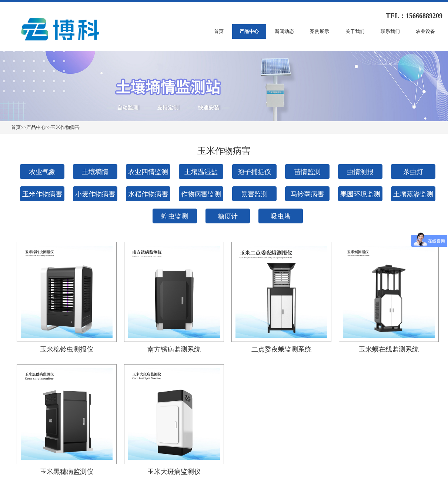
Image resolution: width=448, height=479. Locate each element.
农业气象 (42, 172)
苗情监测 (307, 172)
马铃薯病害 (307, 194)
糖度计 (228, 216)
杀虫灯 (413, 172)
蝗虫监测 (175, 216)
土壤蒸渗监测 (413, 194)
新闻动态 (284, 31)
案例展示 (320, 31)
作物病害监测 (201, 194)
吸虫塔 (281, 216)
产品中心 (249, 31)
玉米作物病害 (65, 127)
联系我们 (390, 31)
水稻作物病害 (148, 194)
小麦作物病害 (95, 194)
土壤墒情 (95, 172)
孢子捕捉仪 (254, 172)
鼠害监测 (254, 194)
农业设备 (425, 31)
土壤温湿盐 (201, 172)
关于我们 (355, 31)
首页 (219, 31)
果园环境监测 (360, 194)
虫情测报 (360, 172)
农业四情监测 (148, 172)
